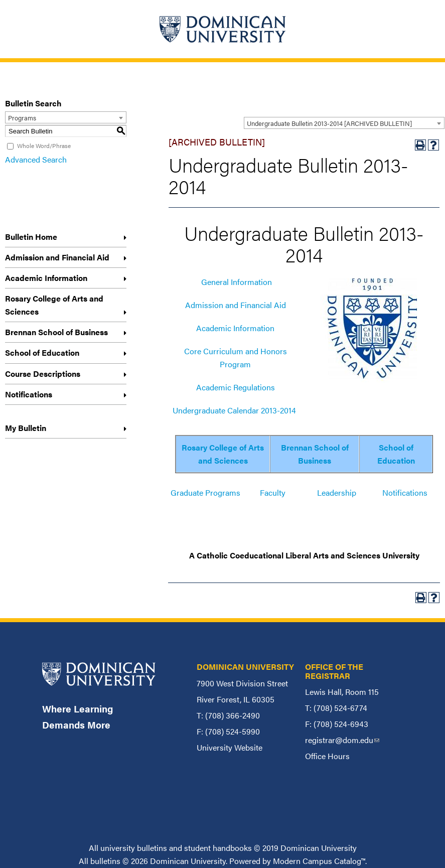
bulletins (105, 861)
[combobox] (344, 123)
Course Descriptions (43, 374)
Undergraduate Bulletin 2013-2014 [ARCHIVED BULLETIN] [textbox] (329, 123)
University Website (230, 747)
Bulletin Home (31, 237)
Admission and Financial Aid (57, 257)
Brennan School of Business (56, 332)
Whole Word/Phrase (44, 146)
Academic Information (46, 278)
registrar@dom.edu (342, 740)
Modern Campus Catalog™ (319, 861)
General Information (237, 282)
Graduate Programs (205, 492)
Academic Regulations (236, 387)
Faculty (273, 492)
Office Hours (327, 756)
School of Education (42, 352)
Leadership (337, 492)
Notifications (29, 394)
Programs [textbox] (22, 118)
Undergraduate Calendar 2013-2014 (234, 410)
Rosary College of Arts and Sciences (54, 305)
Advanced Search (36, 159)
